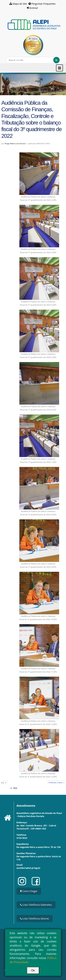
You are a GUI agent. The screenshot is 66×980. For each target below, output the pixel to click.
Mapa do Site (20, 4)
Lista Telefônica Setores (35, 919)
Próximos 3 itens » (56, 783)
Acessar (34, 8)
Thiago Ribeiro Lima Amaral (15, 144)
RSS (15, 788)
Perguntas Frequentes (43, 4)
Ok (33, 970)
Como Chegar (29, 891)
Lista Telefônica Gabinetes (36, 905)
